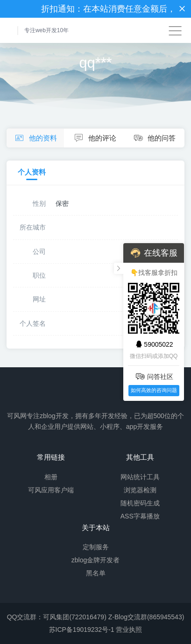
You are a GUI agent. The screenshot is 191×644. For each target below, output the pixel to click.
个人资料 (32, 172)
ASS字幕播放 (140, 516)
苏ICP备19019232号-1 (82, 630)
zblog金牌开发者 (95, 560)
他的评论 (94, 138)
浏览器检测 (140, 490)
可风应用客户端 (51, 490)
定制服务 (96, 547)
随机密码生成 (140, 503)
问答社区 (154, 376)
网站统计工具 (140, 477)
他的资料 (35, 138)
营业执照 (129, 630)
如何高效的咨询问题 (154, 390)
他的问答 (154, 138)
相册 (51, 477)
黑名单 (96, 573)
